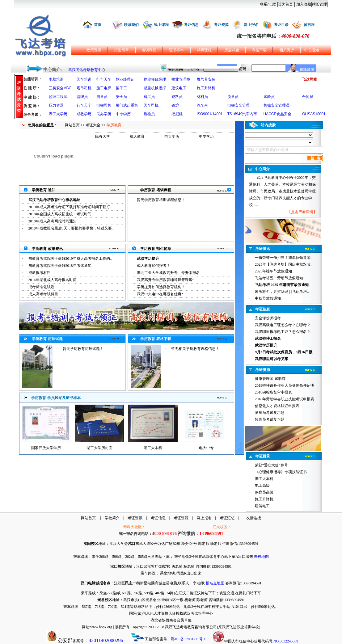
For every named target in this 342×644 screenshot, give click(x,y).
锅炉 (175, 105)
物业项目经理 (155, 79)
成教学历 (84, 114)
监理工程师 (58, 97)
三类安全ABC (60, 88)
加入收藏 (304, 4)
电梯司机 (104, 105)
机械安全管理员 (277, 105)
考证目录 (281, 25)
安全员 (121, 97)
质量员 (233, 97)
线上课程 (161, 25)
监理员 (82, 97)
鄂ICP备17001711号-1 (188, 639)
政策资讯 (94, 50)
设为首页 (285, 4)
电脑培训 (56, 79)
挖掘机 (177, 114)
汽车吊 (202, 105)
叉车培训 (84, 79)
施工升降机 (206, 88)
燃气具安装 (206, 79)
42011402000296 (106, 640)
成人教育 (137, 137)
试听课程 (204, 50)
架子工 (121, 88)
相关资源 (287, 50)
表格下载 (259, 50)
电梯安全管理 (239, 105)
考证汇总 (227, 518)
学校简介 (112, 518)
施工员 (149, 97)
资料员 (177, 97)
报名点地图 (215, 583)
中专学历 (123, 114)
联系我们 (131, 25)
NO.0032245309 (286, 641)
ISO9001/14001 (210, 114)
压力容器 (56, 105)
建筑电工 (179, 88)
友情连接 (254, 518)
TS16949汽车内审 (242, 114)
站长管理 (319, 4)
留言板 (309, 25)
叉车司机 (151, 105)
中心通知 (311, 50)
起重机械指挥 (155, 88)
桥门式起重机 (127, 105)
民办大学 (103, 137)
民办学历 (104, 114)
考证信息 (191, 25)
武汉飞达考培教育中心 (87, 70)
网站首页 (72, 125)
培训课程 (149, 50)
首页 (98, 25)
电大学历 (172, 137)
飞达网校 (310, 79)
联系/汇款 (268, 4)
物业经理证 (125, 79)
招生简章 (121, 50)
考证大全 (93, 125)
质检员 (149, 114)
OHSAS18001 (314, 114)
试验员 (269, 97)
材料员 (202, 97)
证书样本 (176, 50)
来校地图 (261, 557)
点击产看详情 (302, 212)
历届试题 (232, 50)
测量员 (102, 97)
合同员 (308, 97)
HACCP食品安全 (277, 114)
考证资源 (221, 25)
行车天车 (104, 79)
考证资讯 (135, 518)
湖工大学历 (58, 114)
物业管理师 (181, 79)
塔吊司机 (84, 88)
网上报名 (251, 25)
